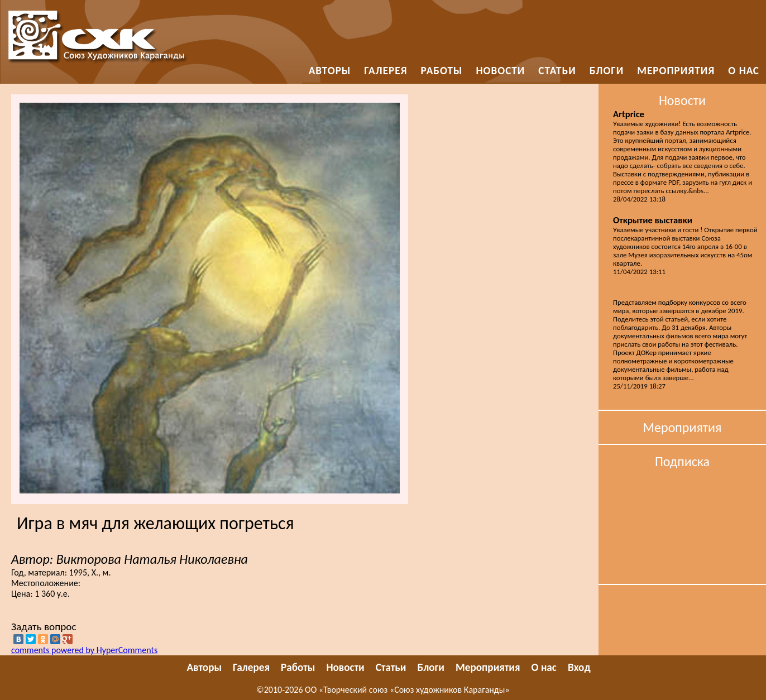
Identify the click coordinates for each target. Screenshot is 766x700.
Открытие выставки (653, 220)
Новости (500, 71)
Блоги (607, 71)
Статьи (557, 71)
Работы (442, 71)
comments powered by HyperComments (84, 650)
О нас (744, 71)
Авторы (330, 71)
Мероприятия (676, 71)
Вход (579, 667)
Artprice (629, 114)
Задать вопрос (44, 627)
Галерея (386, 71)
